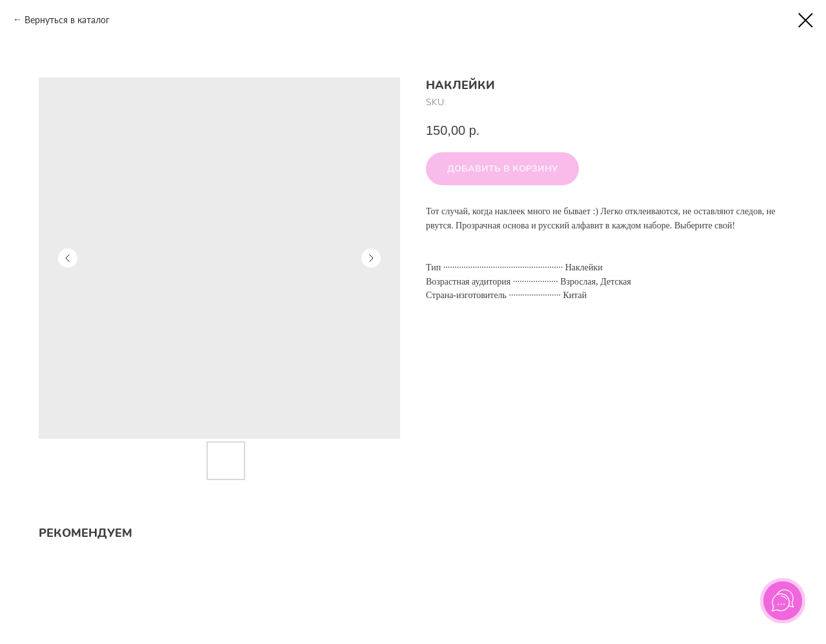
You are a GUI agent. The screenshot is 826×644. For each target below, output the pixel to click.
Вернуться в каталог (67, 20)
